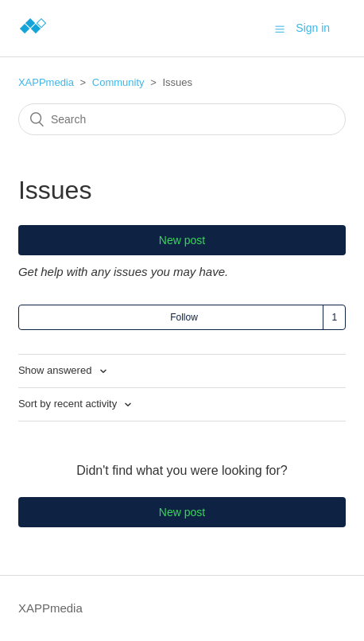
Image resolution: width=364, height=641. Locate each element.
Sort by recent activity (69, 404)
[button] (280, 29)
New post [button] (182, 240)
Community (118, 82)
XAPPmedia (46, 82)
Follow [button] (184, 317)
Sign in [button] (313, 28)
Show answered (56, 370)
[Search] (182, 119)
